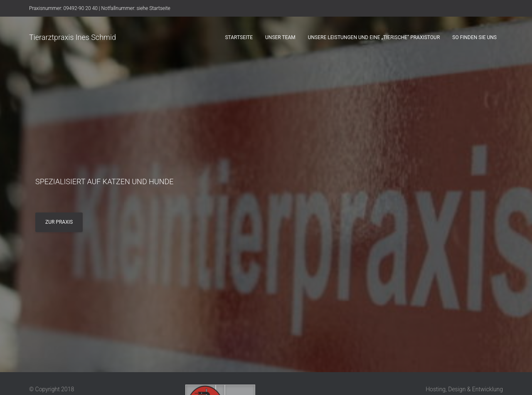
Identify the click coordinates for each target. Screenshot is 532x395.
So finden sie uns (474, 37)
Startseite (239, 37)
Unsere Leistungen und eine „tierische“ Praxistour (374, 37)
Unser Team (280, 37)
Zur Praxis (59, 222)
